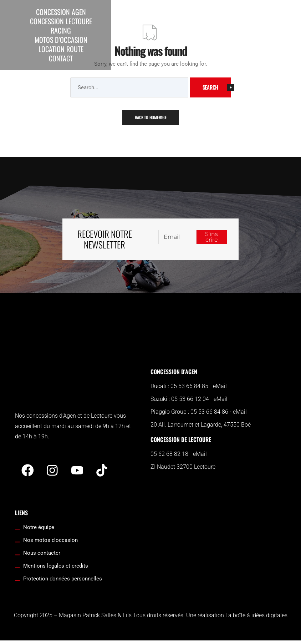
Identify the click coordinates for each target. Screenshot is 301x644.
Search (217, 87)
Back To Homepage (151, 117)
